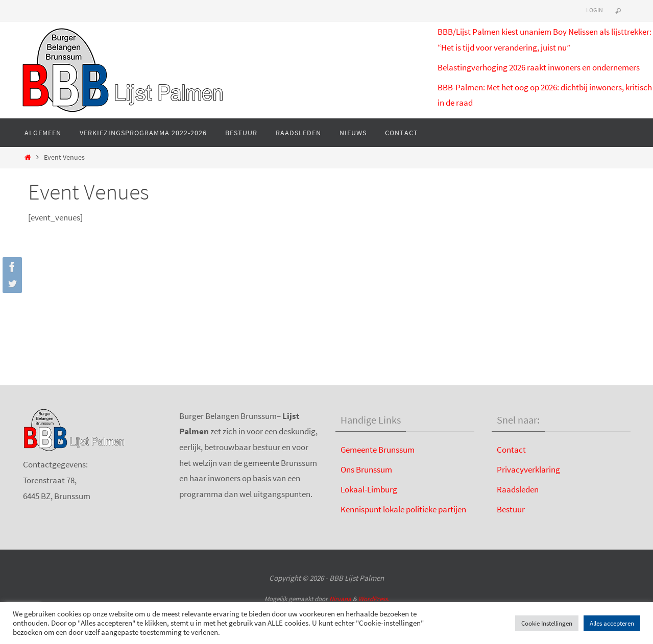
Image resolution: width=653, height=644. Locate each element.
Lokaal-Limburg (369, 489)
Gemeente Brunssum (378, 450)
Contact (511, 450)
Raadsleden (518, 489)
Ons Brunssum (366, 469)
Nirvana (340, 599)
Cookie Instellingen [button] (547, 623)
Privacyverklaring (528, 469)
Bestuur (511, 509)
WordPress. (374, 599)
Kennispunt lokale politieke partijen (403, 509)
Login (595, 10)
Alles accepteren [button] (612, 623)
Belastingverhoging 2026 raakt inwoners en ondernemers (539, 67)
